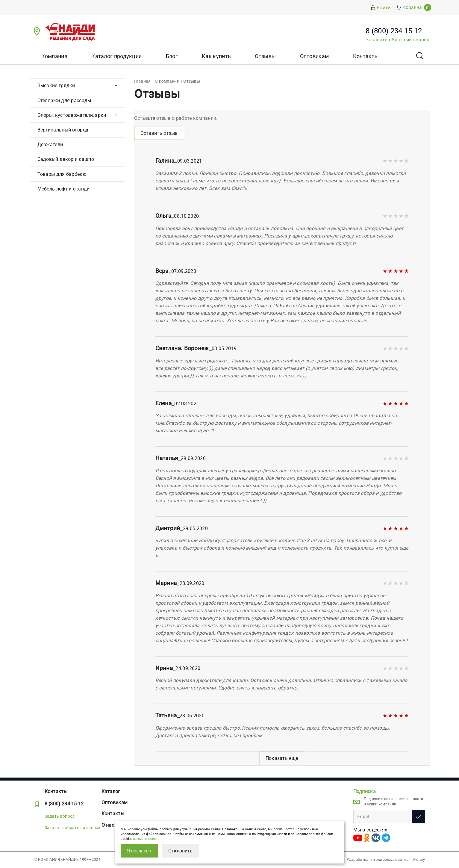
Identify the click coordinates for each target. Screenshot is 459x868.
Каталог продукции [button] (116, 56)
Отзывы (265, 56)
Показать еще (282, 758)
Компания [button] (54, 56)
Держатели (50, 145)
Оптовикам (315, 56)
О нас (108, 825)
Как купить (216, 56)
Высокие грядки (56, 86)
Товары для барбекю (62, 174)
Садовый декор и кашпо (66, 159)
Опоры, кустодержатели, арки (72, 115)
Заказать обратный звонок (397, 40)
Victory (419, 859)
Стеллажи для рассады (64, 100)
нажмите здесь (145, 839)
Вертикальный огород (63, 130)
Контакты (366, 56)
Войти (381, 8)
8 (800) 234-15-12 (64, 804)
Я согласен (139, 851)
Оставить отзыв (159, 133)
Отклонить (180, 851)
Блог (172, 56)
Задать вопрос (60, 816)
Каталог (111, 791)
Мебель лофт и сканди (64, 189)
